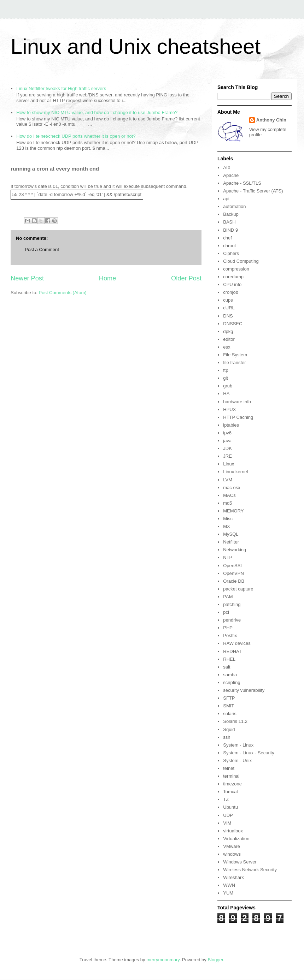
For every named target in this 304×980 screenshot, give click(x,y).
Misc (228, 519)
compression (236, 269)
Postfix (230, 635)
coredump (233, 277)
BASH (229, 222)
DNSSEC (233, 324)
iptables (231, 425)
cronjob (231, 292)
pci (226, 612)
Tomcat (230, 792)
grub (228, 386)
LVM (228, 480)
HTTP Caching (238, 417)
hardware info (237, 402)
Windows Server (240, 862)
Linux (229, 464)
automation (234, 206)
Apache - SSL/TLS (242, 183)
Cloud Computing (241, 261)
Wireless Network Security (250, 870)
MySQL (231, 534)
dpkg (228, 331)
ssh (227, 737)
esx (227, 347)
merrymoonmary (163, 960)
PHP (228, 628)
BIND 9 (230, 230)
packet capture (238, 589)
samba (230, 675)
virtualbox (233, 831)
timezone (232, 784)
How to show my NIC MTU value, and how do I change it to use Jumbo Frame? (97, 112)
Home (108, 278)
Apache (231, 175)
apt (226, 199)
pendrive (232, 620)
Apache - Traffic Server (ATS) (253, 191)
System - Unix (237, 761)
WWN (229, 885)
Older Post (186, 278)
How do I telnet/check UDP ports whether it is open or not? (76, 136)
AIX (227, 168)
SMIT (229, 706)
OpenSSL (233, 566)
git (226, 378)
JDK (227, 448)
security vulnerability (244, 690)
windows (232, 854)
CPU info (232, 284)
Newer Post (27, 278)
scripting (232, 682)
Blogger (215, 960)
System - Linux (238, 745)
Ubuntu (230, 807)
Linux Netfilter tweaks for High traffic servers (61, 88)
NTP (228, 557)
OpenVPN (233, 573)
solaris (230, 714)
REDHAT (232, 651)
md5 (227, 503)
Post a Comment (42, 250)
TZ (226, 799)
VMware (232, 846)
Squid (229, 729)
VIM (227, 823)
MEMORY (233, 511)
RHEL (229, 659)
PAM (228, 597)
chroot (229, 246)
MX (227, 526)
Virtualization (236, 839)
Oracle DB (234, 581)
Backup (231, 214)
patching (232, 604)
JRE (227, 456)
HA (226, 394)
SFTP (229, 698)
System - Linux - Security (249, 753)
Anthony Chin (271, 120)
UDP (228, 815)
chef (227, 238)
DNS (228, 316)
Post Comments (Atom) (63, 293)
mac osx (232, 488)
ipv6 (227, 433)
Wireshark (233, 877)
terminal (231, 776)
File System (235, 355)
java (227, 441)
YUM (228, 893)
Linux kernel (235, 472)
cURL (229, 308)
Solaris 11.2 (235, 721)
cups (228, 300)
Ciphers (231, 253)
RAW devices (237, 643)
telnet (229, 768)
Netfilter (231, 542)
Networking (235, 550)
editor (229, 339)
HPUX (229, 409)
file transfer (234, 363)
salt (227, 667)
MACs (229, 495)
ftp (226, 370)
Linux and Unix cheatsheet (136, 46)
